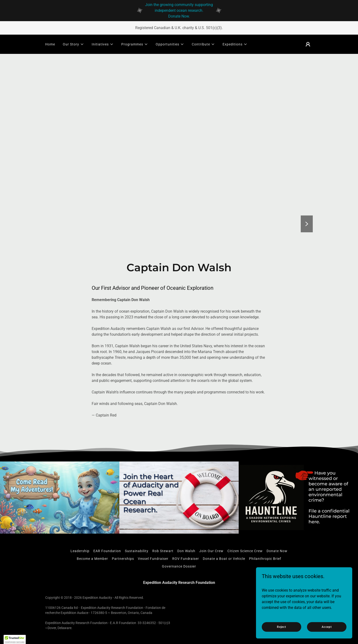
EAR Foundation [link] (107, 551)
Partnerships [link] (123, 559)
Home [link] (50, 44)
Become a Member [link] (92, 559)
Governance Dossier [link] (179, 566)
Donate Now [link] (277, 551)
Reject (281, 627)
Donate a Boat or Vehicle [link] (224, 559)
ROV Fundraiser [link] (186, 559)
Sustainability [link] (137, 551)
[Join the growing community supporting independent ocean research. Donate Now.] (179, 11)
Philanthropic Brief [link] (265, 559)
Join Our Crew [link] (211, 551)
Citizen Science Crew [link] (245, 551)
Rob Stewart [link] (163, 551)
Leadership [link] (80, 551)
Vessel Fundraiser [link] (153, 559)
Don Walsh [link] (186, 551)
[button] (73, 44)
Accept (327, 627)
